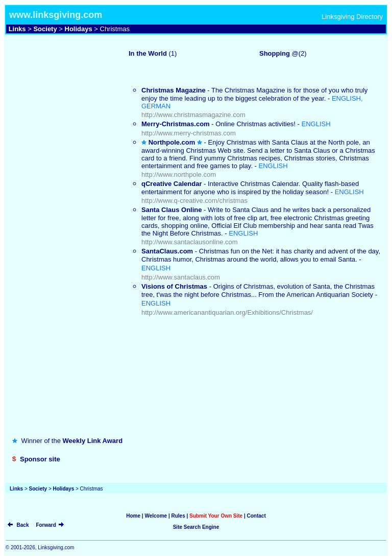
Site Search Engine (196, 527)
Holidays (79, 29)
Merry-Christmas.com (176, 124)
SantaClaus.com (167, 251)
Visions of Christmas (174, 286)
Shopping (275, 53)
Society (45, 29)
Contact (256, 516)
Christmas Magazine (174, 90)
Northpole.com (172, 142)
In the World (148, 53)
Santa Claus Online (171, 210)
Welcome (156, 516)
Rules (178, 516)
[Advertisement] (60, 73)
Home (133, 516)
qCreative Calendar (172, 184)
